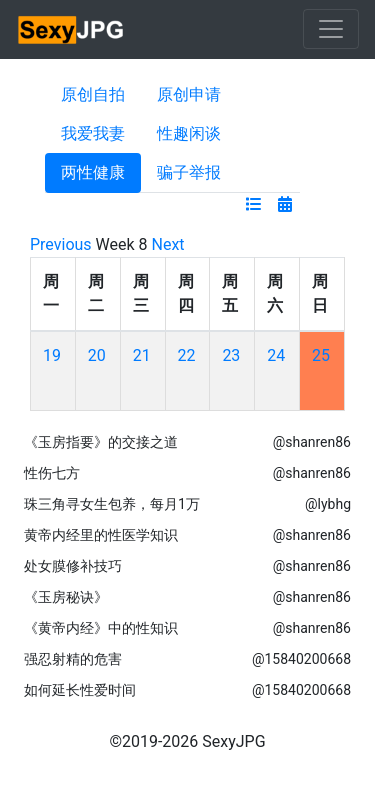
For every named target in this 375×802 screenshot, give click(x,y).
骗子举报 (189, 172)
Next (168, 244)
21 (142, 355)
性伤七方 (52, 473)
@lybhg (328, 504)
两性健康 (93, 172)
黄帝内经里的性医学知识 (101, 535)
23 (231, 355)
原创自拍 (93, 94)
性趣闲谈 (189, 133)
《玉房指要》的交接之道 (101, 442)
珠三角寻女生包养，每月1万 (112, 504)
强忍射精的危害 (73, 659)
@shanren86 (312, 442)
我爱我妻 (93, 133)
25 (321, 355)
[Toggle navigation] (331, 29)
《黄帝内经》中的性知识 (101, 628)
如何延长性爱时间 (80, 690)
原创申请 (189, 94)
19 (52, 355)
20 (97, 355)
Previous (61, 244)
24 (276, 355)
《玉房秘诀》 (66, 597)
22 (187, 355)
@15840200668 (301, 659)
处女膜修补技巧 (73, 566)
